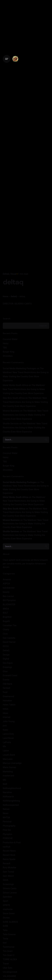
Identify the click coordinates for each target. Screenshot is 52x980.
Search (7, 319)
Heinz (6, 343)
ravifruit (7, 847)
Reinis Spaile (9, 859)
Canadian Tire (10, 625)
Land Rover (8, 738)
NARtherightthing (11, 801)
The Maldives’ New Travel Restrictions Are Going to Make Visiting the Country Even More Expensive (24, 389)
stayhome (8, 909)
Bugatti (6, 621)
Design (6, 655)
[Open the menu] (7, 59)
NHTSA (6, 818)
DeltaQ (6, 274)
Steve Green (9, 913)
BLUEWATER (9, 605)
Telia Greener (9, 934)
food (5, 692)
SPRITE (6, 905)
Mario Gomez (9, 767)
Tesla (5, 939)
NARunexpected (11, 805)
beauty (6, 592)
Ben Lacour (8, 596)
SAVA (5, 880)
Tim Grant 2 (9, 955)
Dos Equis (8, 663)
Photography (9, 826)
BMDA (6, 609)
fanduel (7, 688)
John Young (9, 721)
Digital (6, 659)
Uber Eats (8, 968)
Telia (5, 930)
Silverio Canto (10, 888)
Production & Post (12, 843)
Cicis (5, 634)
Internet (7, 717)
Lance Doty (8, 734)
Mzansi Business (11, 411)
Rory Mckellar (9, 868)
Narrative (7, 792)
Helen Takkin (9, 705)
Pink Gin (7, 830)
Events (6, 680)
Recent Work (9, 855)
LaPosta (7, 742)
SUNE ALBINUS (10, 922)
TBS (5, 348)
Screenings (8, 884)
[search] (46, 440)
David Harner (9, 642)
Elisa (5, 671)
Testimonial (9, 947)
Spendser (7, 897)
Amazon (7, 579)
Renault (7, 863)
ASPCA (6, 584)
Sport (5, 901)
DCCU (6, 646)
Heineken (7, 701)
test (5, 943)
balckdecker (9, 588)
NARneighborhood (12, 788)
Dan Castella (9, 638)
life (4, 746)
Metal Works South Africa (15, 385)
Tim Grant (8, 951)
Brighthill (7, 617)
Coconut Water (10, 339)
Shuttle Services (11, 424)
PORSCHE (8, 838)
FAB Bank (7, 684)
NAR (5, 784)
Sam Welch (8, 876)
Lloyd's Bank (9, 755)
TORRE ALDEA (10, 959)
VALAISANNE (9, 976)
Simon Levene (10, 893)
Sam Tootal (8, 872)
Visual (13, 274)
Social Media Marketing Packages (20, 368)
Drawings (7, 667)
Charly (6, 630)
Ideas (5, 713)
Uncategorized (10, 972)
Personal (7, 822)
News (6, 813)
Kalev (5, 730)
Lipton (6, 751)
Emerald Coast (10, 675)
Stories (6, 918)
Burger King (9, 352)
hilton (6, 709)
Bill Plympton (9, 600)
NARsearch (8, 797)
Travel (6, 964)
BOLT (5, 613)
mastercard (8, 776)
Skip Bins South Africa (14, 398)
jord (5, 726)
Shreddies (8, 356)
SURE (5, 926)
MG (5, 780)
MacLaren (8, 759)
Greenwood (8, 696)
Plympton (7, 834)
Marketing (8, 772)
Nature (6, 809)
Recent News (9, 851)
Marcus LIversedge (12, 763)
